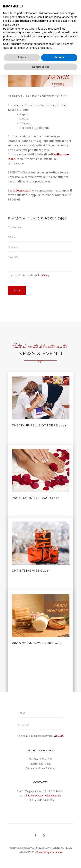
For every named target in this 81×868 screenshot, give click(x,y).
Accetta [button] (59, 57)
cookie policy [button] (11, 25)
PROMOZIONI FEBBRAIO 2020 (36, 498)
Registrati (23, 736)
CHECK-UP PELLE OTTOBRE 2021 (39, 425)
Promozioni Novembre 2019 (37, 643)
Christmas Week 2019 (31, 571)
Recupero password (42, 736)
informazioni (22, 190)
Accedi (59, 736)
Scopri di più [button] (41, 67)
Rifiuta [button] (22, 57)
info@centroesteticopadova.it (44, 796)
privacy (45, 276)
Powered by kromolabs (49, 852)
